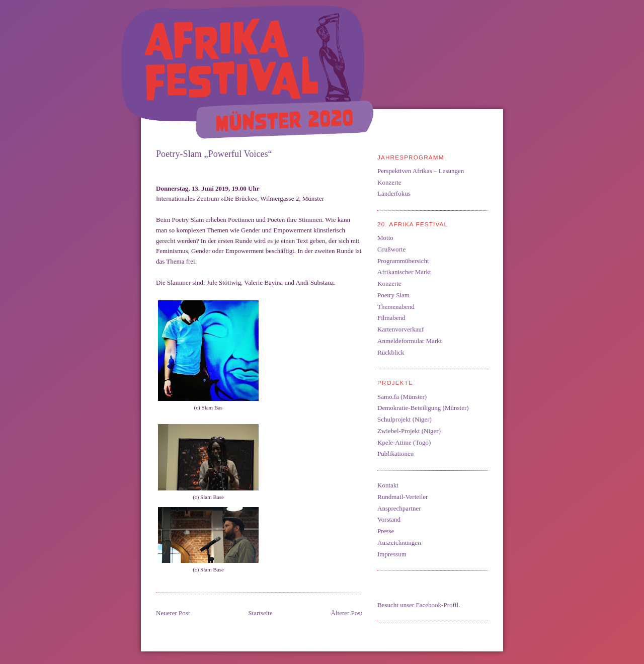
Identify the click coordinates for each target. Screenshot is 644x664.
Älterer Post (347, 613)
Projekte (395, 383)
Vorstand (389, 519)
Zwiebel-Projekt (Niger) (409, 431)
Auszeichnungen (399, 543)
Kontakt (388, 485)
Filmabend (391, 318)
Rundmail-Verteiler (403, 497)
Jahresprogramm (411, 157)
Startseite (260, 613)
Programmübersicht (403, 261)
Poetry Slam (393, 295)
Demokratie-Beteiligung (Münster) (423, 408)
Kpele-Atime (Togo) (404, 442)
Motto (385, 238)
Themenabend (396, 307)
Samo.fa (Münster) (402, 397)
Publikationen (395, 453)
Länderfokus (394, 193)
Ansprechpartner (399, 508)
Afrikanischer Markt (404, 272)
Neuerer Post (173, 613)
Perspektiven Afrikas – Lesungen (421, 171)
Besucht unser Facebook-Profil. (419, 605)
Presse (386, 531)
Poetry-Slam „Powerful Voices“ (214, 154)
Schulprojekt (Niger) (405, 419)
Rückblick (391, 352)
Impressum (392, 554)
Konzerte (389, 182)
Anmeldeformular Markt (410, 341)
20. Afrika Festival (413, 224)
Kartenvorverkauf (400, 329)
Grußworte (391, 249)
